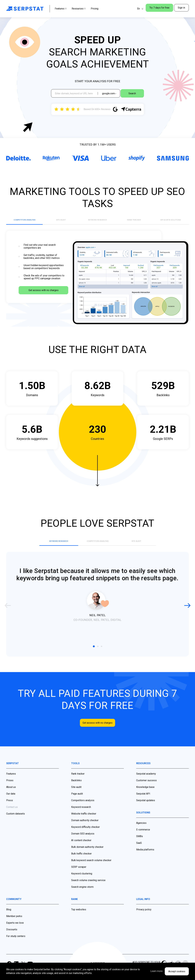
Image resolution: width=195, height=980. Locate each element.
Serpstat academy (146, 781)
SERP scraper (79, 874)
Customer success (146, 788)
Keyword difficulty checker (85, 834)
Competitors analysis (83, 808)
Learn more (147, 971)
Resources (79, 9)
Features (61, 9)
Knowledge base (145, 794)
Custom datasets (16, 821)
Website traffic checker (84, 821)
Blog (9, 917)
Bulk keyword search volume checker (91, 868)
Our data (11, 801)
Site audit (76, 794)
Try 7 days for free (155, 9)
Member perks (14, 923)
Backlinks (76, 788)
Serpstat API (143, 801)
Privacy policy (144, 917)
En (132, 9)
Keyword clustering (82, 881)
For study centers (16, 943)
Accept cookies (177, 971)
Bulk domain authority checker (87, 854)
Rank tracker (78, 781)
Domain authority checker (85, 828)
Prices (10, 788)
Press (10, 808)
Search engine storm (82, 894)
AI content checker (81, 848)
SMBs (140, 844)
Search (137, 94)
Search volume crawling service (88, 887)
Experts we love (15, 930)
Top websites (79, 917)
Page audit (77, 801)
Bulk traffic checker (81, 861)
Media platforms (145, 857)
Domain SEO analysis (83, 841)
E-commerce (143, 837)
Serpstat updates (146, 808)
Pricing (95, 9)
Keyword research (81, 814)
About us (11, 794)
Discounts (12, 937)
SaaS (139, 850)
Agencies (141, 830)
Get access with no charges (44, 298)
